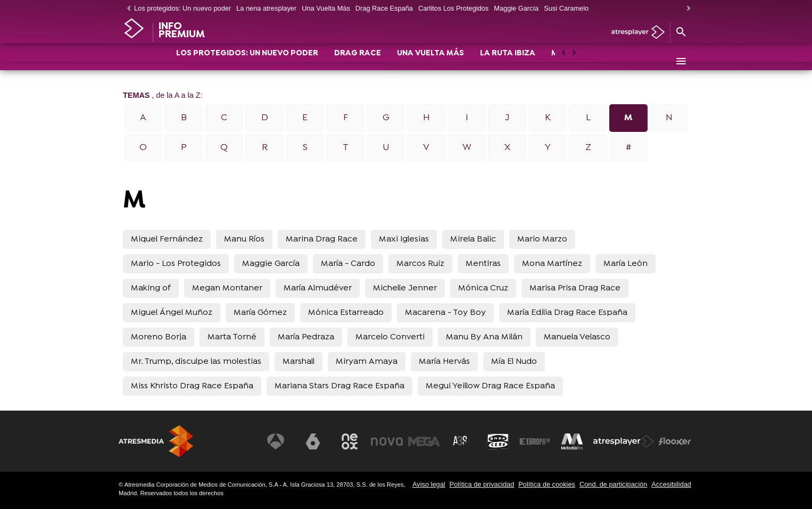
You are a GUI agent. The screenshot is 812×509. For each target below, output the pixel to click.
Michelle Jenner (405, 288)
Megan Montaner (227, 288)
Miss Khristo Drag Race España (192, 386)
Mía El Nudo (514, 362)
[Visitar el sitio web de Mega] (424, 441)
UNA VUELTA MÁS (430, 62)
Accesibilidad (671, 484)
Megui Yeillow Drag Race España (490, 386)
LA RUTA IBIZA (508, 62)
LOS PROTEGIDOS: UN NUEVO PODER (247, 62)
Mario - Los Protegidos (176, 264)
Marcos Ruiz (420, 264)
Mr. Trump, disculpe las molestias (196, 362)
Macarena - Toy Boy (445, 313)
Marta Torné (232, 337)
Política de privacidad (482, 484)
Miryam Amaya (367, 362)
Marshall (299, 362)
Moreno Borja (159, 337)
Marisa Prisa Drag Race (575, 288)
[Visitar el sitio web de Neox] (350, 441)
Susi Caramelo (566, 8)
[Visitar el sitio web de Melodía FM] (572, 441)
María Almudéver (318, 288)
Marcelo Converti (390, 337)
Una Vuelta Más (326, 8)
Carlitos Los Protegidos (453, 8)
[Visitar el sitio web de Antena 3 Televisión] (276, 441)
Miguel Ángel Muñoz (172, 313)
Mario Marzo (542, 239)
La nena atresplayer (266, 8)
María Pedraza (306, 337)
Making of (151, 288)
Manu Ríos (244, 239)
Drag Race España (384, 8)
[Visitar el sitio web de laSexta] (313, 441)
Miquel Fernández (167, 239)
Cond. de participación (613, 484)
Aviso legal (429, 484)
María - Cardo (348, 264)
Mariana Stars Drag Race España (339, 386)
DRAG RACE (358, 62)
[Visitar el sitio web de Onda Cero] (498, 441)
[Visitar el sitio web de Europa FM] (535, 441)
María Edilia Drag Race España (567, 313)
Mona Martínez (552, 264)
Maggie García (516, 8)
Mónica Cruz (483, 288)
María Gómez (260, 313)
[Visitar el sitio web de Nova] (387, 441)
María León (625, 264)
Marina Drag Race (322, 239)
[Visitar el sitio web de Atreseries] (461, 441)
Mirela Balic (473, 239)
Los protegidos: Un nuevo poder (183, 8)
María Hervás (444, 362)
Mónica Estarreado (346, 313)
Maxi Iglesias (404, 239)
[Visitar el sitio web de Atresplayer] (624, 441)
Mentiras (483, 264)
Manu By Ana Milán (484, 337)
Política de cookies (547, 484)
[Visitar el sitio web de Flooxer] (675, 441)
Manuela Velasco (577, 337)
